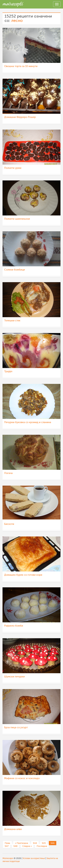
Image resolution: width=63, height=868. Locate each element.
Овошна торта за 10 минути (21, 66)
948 (15, 846)
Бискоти (9, 524)
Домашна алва (13, 829)
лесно (17, 21)
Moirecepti (8, 858)
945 (44, 843)
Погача (8, 473)
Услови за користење (34, 858)
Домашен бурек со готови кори (23, 575)
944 (35, 843)
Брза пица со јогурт (16, 728)
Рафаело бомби (14, 626)
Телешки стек (12, 321)
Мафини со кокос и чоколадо (22, 778)
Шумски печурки (14, 677)
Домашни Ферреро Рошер (20, 117)
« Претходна (22, 843)
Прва (7, 843)
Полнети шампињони (17, 219)
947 (7, 846)
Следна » (27, 846)
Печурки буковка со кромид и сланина (28, 422)
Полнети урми (13, 168)
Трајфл (8, 371)
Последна (42, 846)
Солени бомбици (15, 270)
